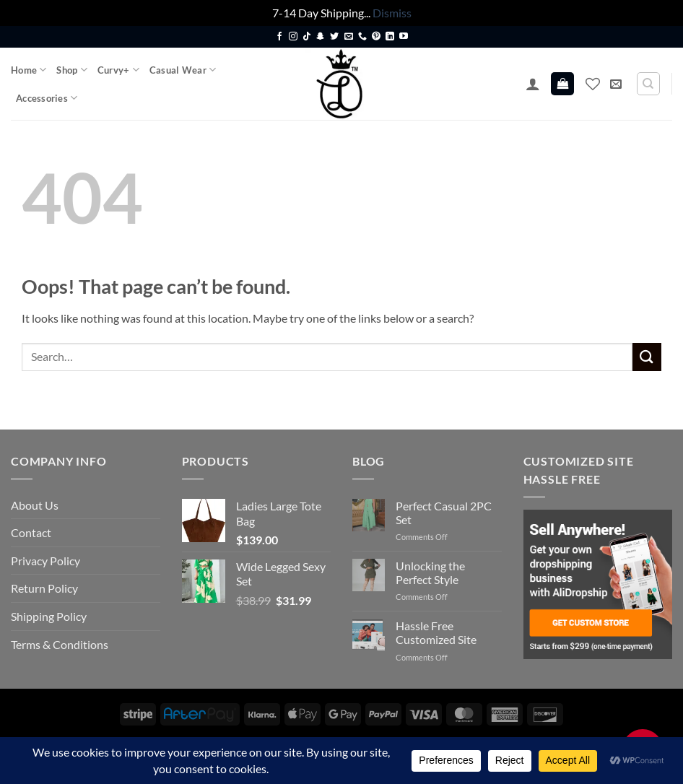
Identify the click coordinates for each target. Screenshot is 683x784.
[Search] (648, 84)
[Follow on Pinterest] (376, 37)
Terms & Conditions (60, 644)
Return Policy (44, 588)
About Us (35, 505)
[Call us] (362, 37)
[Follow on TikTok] (307, 37)
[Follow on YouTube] (404, 37)
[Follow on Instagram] (293, 37)
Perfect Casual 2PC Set (444, 513)
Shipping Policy (49, 616)
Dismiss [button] (392, 13)
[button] (533, 84)
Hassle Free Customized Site (436, 632)
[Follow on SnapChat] (321, 37)
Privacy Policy (45, 561)
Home (29, 70)
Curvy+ (118, 70)
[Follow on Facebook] (279, 37)
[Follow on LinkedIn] (390, 37)
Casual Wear (183, 70)
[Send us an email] (349, 37)
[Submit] (647, 357)
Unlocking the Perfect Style (430, 572)
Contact (31, 532)
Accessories (47, 98)
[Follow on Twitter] (334, 37)
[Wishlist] (593, 84)
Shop (71, 70)
